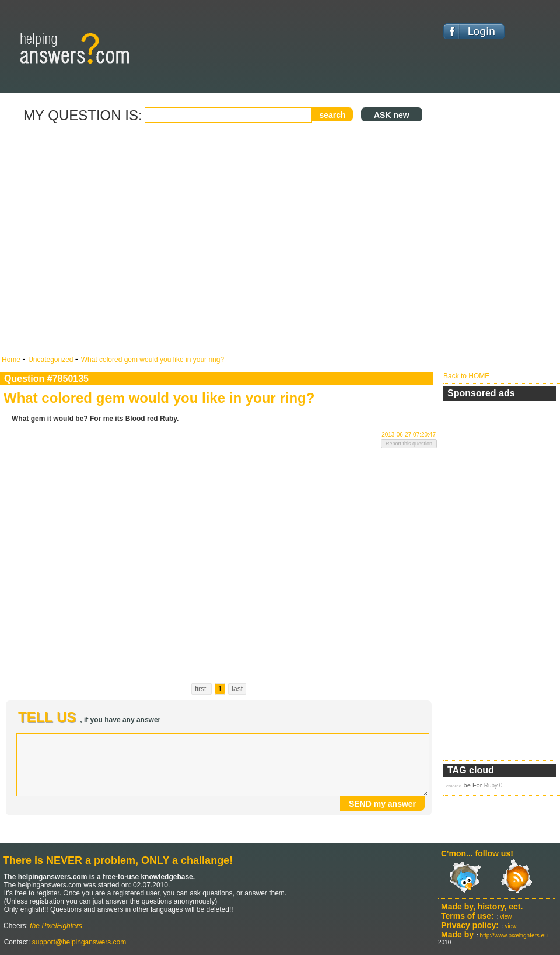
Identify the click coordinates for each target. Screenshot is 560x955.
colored (454, 786)
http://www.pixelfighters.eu (514, 935)
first (202, 689)
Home (12, 360)
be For (473, 785)
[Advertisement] (109, 240)
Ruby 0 (494, 785)
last (237, 689)
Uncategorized (52, 360)
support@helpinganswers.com (78, 942)
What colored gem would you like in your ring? (153, 360)
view (506, 917)
